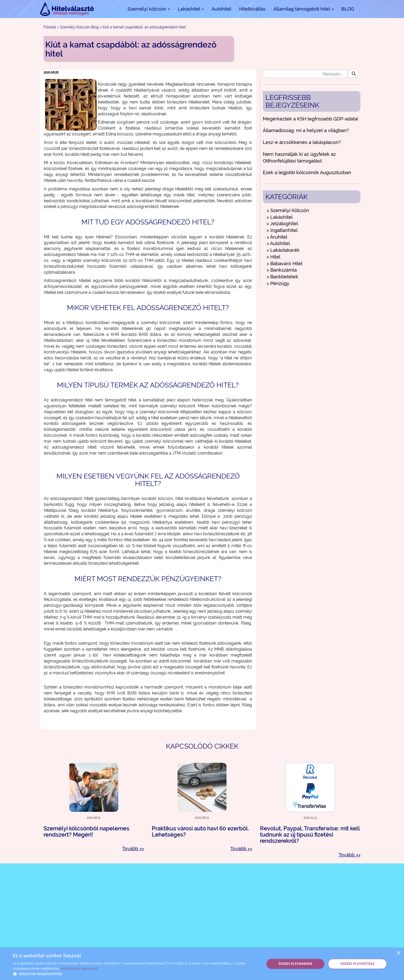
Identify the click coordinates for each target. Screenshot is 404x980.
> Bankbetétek (283, 277)
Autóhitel (221, 9)
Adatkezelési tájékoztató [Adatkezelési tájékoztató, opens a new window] (79, 969)
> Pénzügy (278, 283)
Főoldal (50, 27)
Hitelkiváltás (252, 9)
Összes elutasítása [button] (357, 964)
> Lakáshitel (280, 217)
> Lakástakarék (283, 250)
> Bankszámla (282, 270)
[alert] (202, 964)
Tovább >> (133, 849)
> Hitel (273, 257)
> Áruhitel (277, 237)
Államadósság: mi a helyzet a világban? (306, 130)
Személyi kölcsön (149, 9)
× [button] (398, 953)
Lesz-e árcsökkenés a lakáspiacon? (302, 142)
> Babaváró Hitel (285, 264)
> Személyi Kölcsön (288, 210)
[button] (135, 974)
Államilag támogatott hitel (304, 9)
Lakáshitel (191, 9)
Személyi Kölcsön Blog (79, 27)
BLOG (348, 9)
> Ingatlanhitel (282, 230)
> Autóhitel (278, 243)
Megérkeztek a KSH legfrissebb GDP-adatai (310, 119)
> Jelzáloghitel (282, 224)
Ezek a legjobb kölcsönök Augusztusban (307, 172)
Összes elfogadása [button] (296, 964)
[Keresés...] (305, 74)
